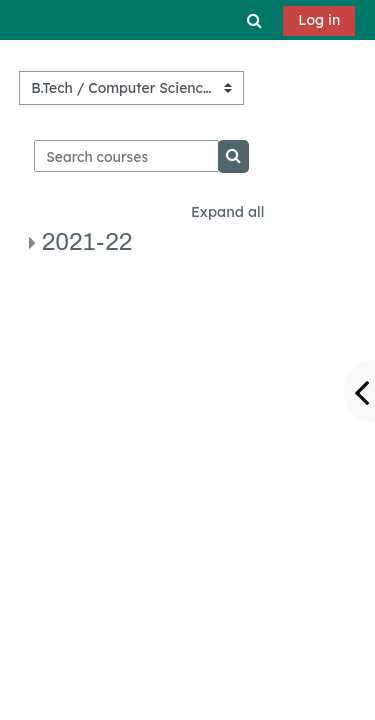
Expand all (227, 212)
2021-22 (87, 242)
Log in (319, 20)
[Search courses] (126, 156)
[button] (255, 20)
